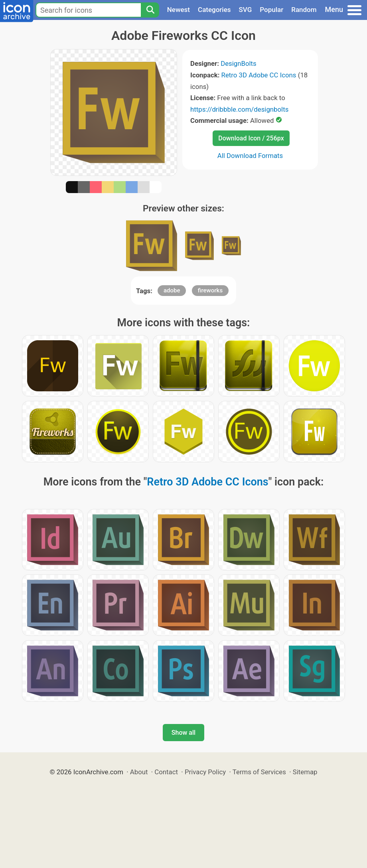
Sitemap (305, 772)
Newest (179, 10)
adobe (172, 290)
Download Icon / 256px (251, 138)
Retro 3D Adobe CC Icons (259, 75)
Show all (183, 733)
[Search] (150, 10)
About (139, 772)
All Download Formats (250, 156)
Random (304, 10)
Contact (166, 772)
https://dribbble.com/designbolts (239, 109)
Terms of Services (259, 772)
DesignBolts (239, 63)
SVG (246, 10)
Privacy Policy (205, 772)
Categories (214, 10)
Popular (271, 10)
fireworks (210, 290)
